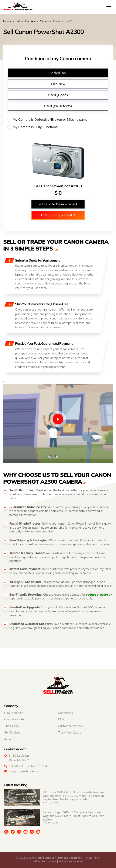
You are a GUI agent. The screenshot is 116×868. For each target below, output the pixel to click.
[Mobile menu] (109, 7)
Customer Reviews (70, 726)
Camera (30, 21)
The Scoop (11, 726)
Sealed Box (58, 73)
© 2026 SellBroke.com (29, 858)
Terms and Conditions (69, 858)
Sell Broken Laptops (45, 861)
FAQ (61, 719)
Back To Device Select (58, 204)
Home (7, 21)
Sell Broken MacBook (71, 861)
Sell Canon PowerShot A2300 (58, 186)
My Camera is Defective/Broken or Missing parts (58, 120)
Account (10, 739)
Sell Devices (12, 732)
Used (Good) (58, 95)
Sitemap (49, 858)
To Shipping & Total (58, 215)
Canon (44, 21)
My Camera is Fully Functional (58, 127)
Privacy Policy (92, 858)
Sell (18, 21)
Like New (58, 84)
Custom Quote (14, 719)
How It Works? (14, 713)
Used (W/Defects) (58, 106)
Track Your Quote (70, 732)
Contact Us (65, 713)
